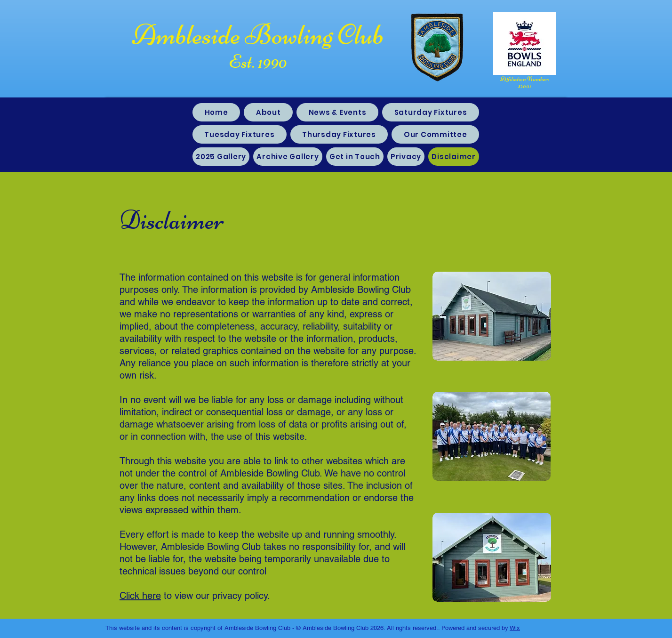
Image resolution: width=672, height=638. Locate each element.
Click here (140, 596)
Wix (515, 628)
